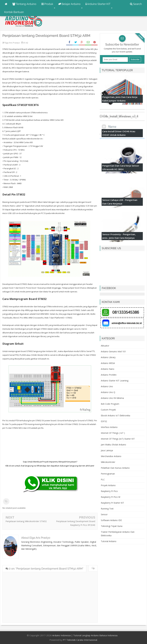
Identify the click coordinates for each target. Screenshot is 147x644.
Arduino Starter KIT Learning (115, 381)
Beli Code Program (110, 404)
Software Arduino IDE (111, 520)
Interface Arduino (109, 427)
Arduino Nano (108, 369)
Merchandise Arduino (111, 456)
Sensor (104, 514)
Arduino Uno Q (108, 392)
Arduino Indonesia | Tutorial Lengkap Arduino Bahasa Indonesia (85, 635)
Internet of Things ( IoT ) (113, 433)
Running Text (107, 509)
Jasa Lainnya (107, 450)
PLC (103, 479)
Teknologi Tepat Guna (112, 526)
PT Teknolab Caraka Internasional (80, 640)
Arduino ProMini (109, 375)
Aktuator (105, 346)
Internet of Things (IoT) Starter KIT (118, 439)
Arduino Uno (107, 386)
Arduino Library (108, 357)
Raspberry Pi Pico (109, 491)
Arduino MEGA (108, 363)
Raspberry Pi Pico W (111, 497)
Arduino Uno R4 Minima (112, 398)
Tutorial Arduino (109, 541)
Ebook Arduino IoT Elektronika (115, 415)
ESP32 (104, 421)
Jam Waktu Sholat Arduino (113, 445)
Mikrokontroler (108, 462)
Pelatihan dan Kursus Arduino (115, 468)
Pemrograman (108, 474)
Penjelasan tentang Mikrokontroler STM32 (26, 521)
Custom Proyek (108, 410)
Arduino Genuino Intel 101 (113, 351)
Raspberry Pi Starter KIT (112, 503)
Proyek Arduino (108, 485)
